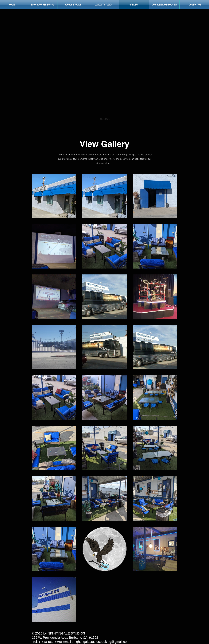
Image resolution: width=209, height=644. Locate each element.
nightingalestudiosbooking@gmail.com (102, 642)
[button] (56, 32)
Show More (105, 119)
